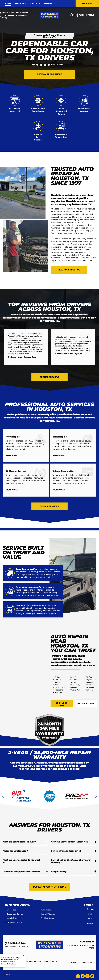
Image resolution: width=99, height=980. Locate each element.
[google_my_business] (92, 977)
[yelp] (87, 977)
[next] (96, 796)
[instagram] (83, 977)
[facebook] (78, 977)
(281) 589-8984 (82, 15)
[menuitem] (10, 4)
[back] (3, 796)
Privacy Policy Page (9, 964)
